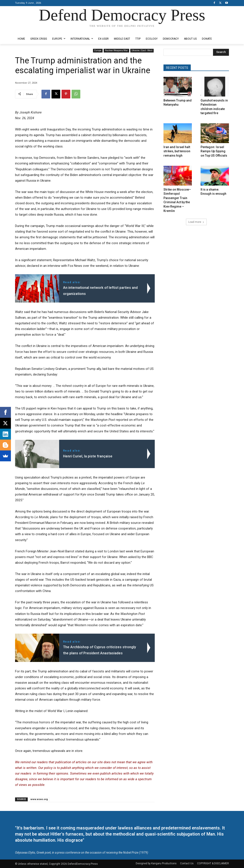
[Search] (221, 52)
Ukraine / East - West (142, 51)
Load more (196, 222)
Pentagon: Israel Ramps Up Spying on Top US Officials (214, 151)
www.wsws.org (39, 799)
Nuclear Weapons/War (116, 51)
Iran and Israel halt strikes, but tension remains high (177, 151)
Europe (98, 51)
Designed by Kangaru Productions (32, 30)
